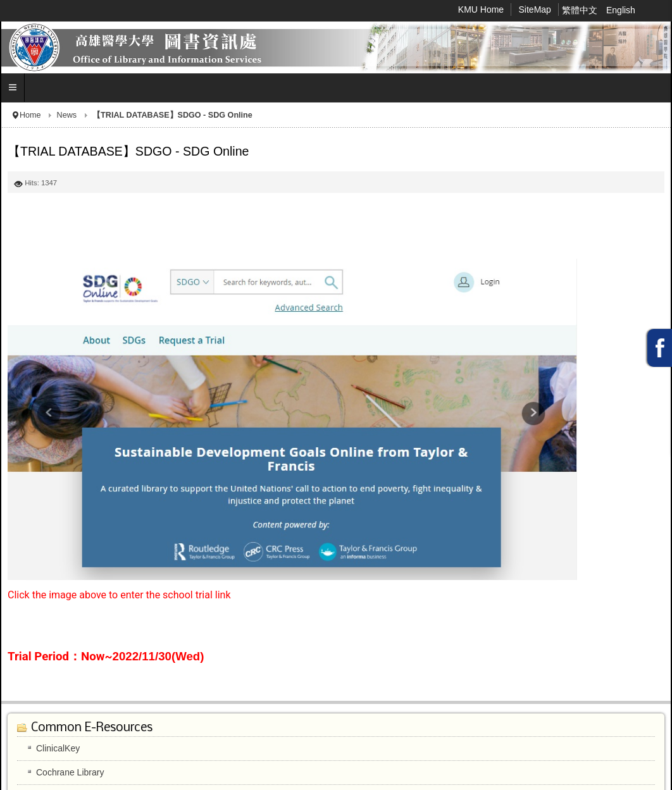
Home (30, 115)
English (621, 10)
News (67, 115)
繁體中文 (581, 10)
